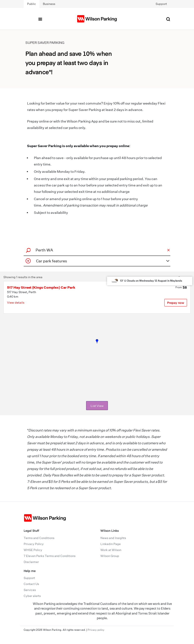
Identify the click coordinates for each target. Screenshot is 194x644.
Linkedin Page (111, 544)
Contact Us (31, 584)
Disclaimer (31, 562)
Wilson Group (110, 556)
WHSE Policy (33, 550)
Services (30, 590)
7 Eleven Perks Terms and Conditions (50, 556)
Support (161, 4)
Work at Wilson (111, 550)
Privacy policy (96, 630)
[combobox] (96, 250)
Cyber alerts (32, 596)
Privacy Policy (34, 544)
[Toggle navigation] (40, 19)
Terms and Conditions (39, 538)
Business (49, 4)
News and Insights (113, 538)
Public (32, 4)
